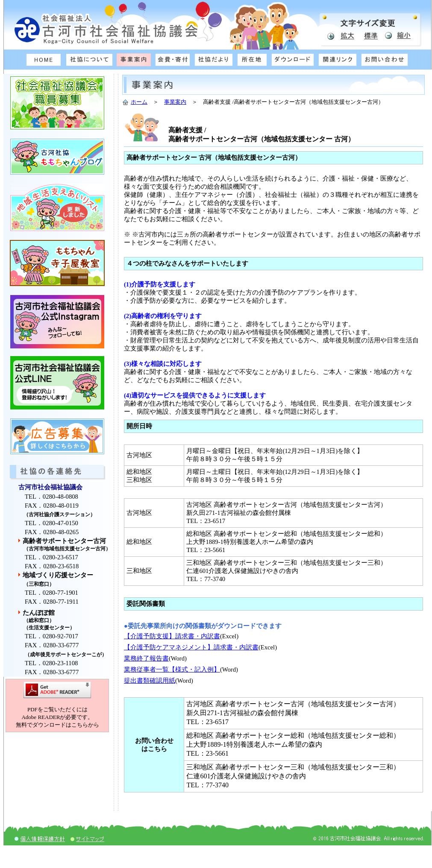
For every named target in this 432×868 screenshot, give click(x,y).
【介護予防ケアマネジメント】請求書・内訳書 (191, 647)
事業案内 (175, 102)
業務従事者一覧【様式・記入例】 (172, 669)
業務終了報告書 (146, 658)
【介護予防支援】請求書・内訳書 (172, 636)
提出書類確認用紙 (150, 681)
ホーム (139, 102)
